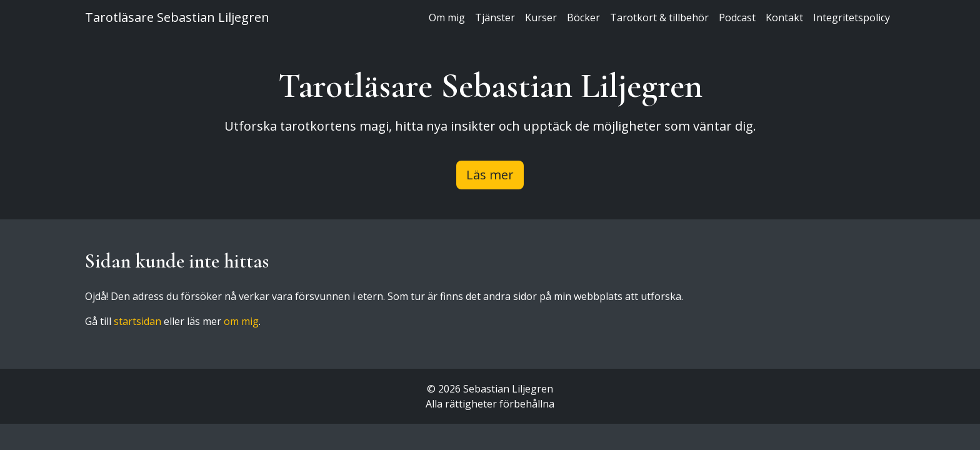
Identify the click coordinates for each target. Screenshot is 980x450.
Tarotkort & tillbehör (659, 17)
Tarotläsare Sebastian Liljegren (177, 17)
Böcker (583, 17)
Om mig (447, 17)
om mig (241, 321)
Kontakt (784, 17)
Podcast (737, 17)
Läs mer (490, 175)
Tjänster (495, 17)
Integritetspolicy (852, 17)
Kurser (541, 17)
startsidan (137, 321)
